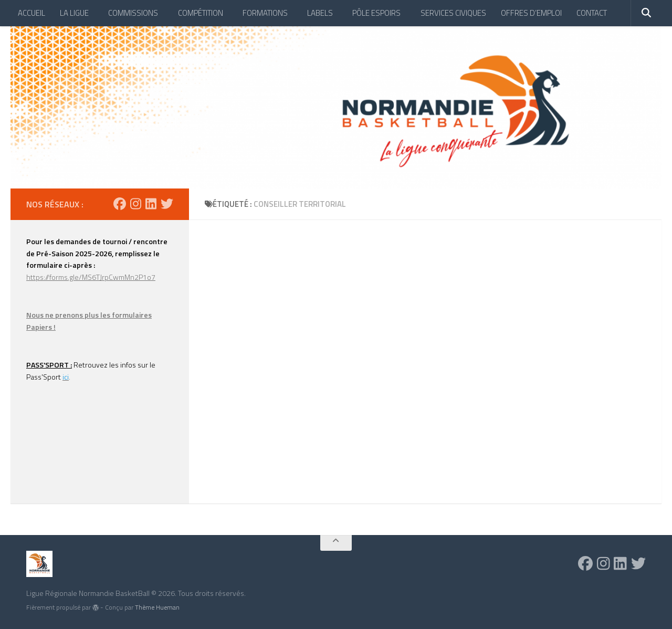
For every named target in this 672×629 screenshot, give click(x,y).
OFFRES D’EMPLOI (531, 13)
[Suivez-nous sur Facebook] (120, 204)
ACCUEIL (31, 13)
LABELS (320, 13)
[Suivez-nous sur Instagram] (136, 204)
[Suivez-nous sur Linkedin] (151, 204)
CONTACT (592, 13)
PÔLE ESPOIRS (376, 13)
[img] (96, 607)
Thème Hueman (157, 607)
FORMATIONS (265, 13)
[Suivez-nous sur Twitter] (167, 204)
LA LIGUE (74, 13)
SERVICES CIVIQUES (453, 13)
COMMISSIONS (133, 13)
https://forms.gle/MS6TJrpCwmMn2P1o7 (91, 277)
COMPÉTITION (201, 13)
